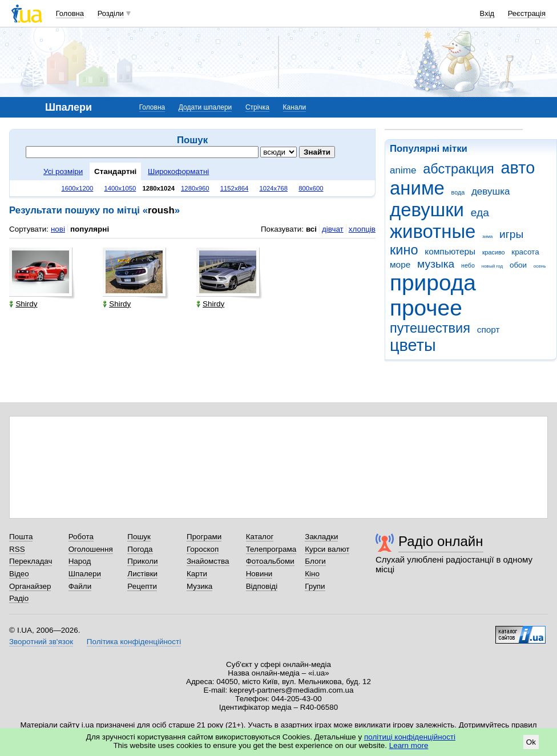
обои (518, 265)
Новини (259, 574)
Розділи (111, 13)
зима (487, 236)
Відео (19, 574)
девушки (427, 210)
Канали (295, 107)
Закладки (321, 537)
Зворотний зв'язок (41, 642)
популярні (90, 229)
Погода (140, 549)
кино (404, 250)
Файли (80, 586)
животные (433, 231)
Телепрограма (271, 549)
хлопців (362, 229)
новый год (492, 266)
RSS (17, 549)
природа (433, 283)
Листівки (142, 574)
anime (403, 170)
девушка (491, 191)
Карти (197, 574)
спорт (489, 330)
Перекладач (31, 561)
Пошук (139, 537)
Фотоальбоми (270, 561)
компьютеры (450, 251)
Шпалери (85, 574)
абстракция (459, 169)
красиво (494, 252)
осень (540, 266)
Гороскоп (203, 549)
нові (58, 229)
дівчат (333, 229)
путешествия (430, 328)
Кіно (312, 574)
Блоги (315, 561)
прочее (426, 308)
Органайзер (30, 586)
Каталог (260, 537)
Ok (531, 742)
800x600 (311, 188)
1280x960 (195, 188)
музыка (436, 264)
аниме (417, 188)
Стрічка (257, 107)
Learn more (409, 745)
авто (518, 168)
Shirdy (23, 304)
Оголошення (91, 549)
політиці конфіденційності (410, 737)
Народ (80, 561)
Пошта (21, 537)
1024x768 (273, 188)
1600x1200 (78, 188)
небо (468, 265)
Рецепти (142, 586)
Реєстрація (527, 13)
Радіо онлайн (441, 541)
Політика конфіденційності (134, 642)
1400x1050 (120, 188)
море (400, 264)
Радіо (19, 598)
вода (458, 192)
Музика (199, 586)
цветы (413, 345)
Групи (315, 586)
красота (525, 252)
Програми (204, 537)
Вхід (487, 13)
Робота (81, 537)
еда (480, 213)
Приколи (142, 561)
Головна (70, 13)
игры (511, 234)
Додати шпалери (205, 107)
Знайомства (208, 561)
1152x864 (235, 188)
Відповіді (262, 586)
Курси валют (327, 549)
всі (311, 229)
